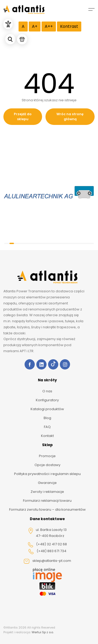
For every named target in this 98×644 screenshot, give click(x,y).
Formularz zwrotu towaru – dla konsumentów (47, 510)
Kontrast (69, 26)
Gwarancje (47, 483)
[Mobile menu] (91, 9)
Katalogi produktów (47, 409)
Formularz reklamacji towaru (47, 501)
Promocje (47, 456)
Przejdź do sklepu (23, 117)
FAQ (47, 427)
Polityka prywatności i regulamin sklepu (47, 474)
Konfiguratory (47, 400)
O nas (47, 391)
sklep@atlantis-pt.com (47, 561)
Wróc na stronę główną (70, 117)
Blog (47, 418)
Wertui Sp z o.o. (43, 632)
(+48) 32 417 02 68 (47, 545)
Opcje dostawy (47, 465)
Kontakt (47, 436)
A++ (49, 26)
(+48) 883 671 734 (47, 551)
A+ (35, 26)
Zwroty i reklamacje (47, 492)
